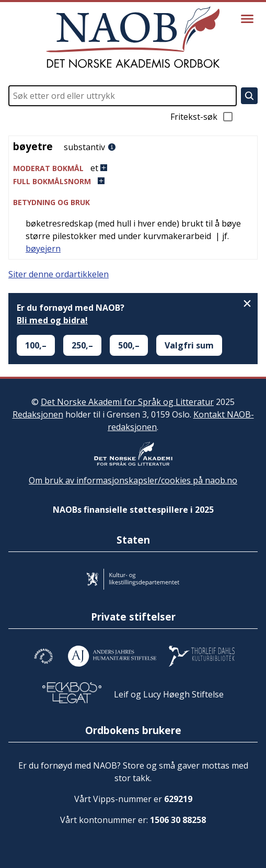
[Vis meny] (247, 19)
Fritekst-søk (202, 117)
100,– (36, 345)
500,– (129, 345)
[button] (133, 168)
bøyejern (43, 249)
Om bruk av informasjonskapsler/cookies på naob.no (133, 480)
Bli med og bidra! (52, 320)
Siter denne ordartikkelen (59, 274)
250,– (82, 345)
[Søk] (249, 96)
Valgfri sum (189, 345)
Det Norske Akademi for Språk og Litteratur (127, 402)
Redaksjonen (38, 414)
